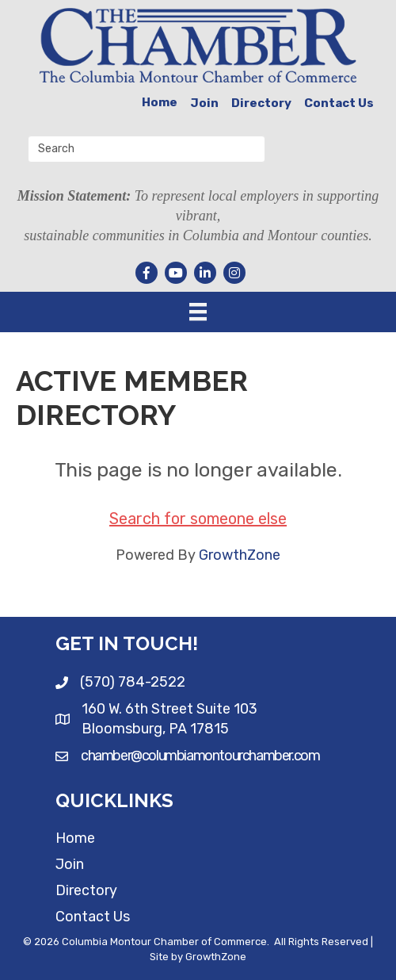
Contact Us (339, 103)
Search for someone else (198, 519)
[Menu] (198, 312)
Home (160, 102)
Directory (261, 103)
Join (204, 103)
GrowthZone (240, 555)
